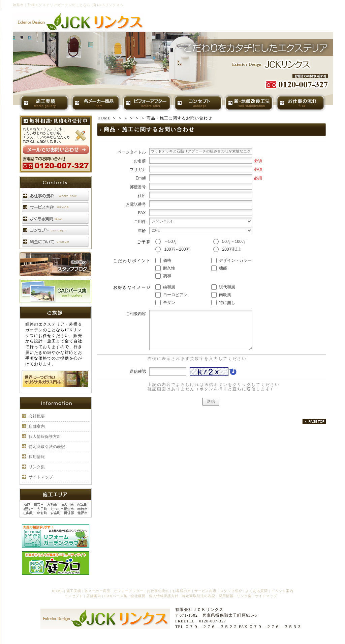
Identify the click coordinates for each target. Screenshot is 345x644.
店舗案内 (37, 426)
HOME (104, 118)
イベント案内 (282, 591)
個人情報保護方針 (45, 437)
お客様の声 (182, 591)
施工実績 (74, 591)
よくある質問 (257, 591)
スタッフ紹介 (231, 591)
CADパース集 (116, 596)
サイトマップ (41, 477)
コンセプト (74, 596)
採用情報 (37, 457)
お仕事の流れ (158, 591)
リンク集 (37, 467)
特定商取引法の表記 (47, 447)
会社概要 (37, 416)
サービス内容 (206, 591)
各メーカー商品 (98, 591)
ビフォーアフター (129, 591)
